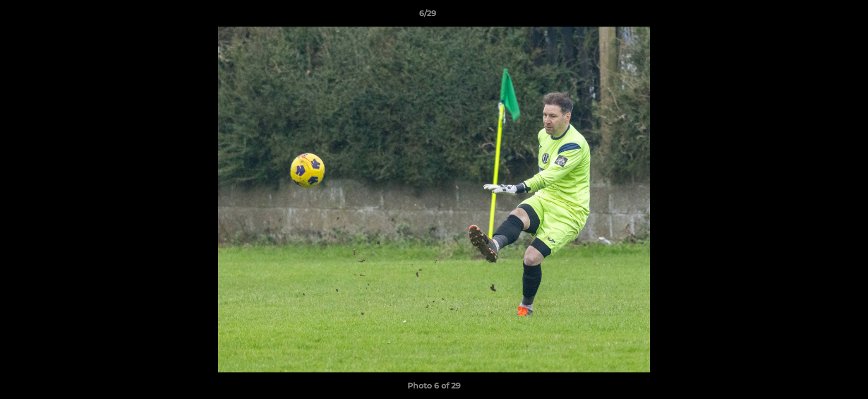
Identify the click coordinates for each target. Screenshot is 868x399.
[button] (821, 16)
